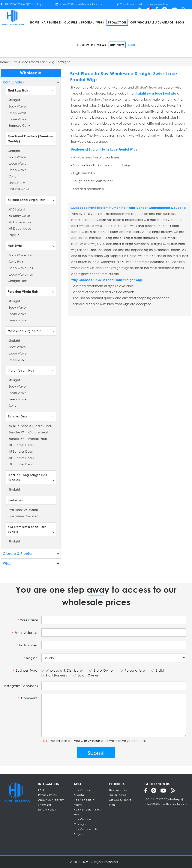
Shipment (45, 805)
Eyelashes (15, 500)
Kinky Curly (17, 183)
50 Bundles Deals (21, 464)
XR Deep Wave (20, 228)
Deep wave (17, 113)
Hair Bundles (52, 22)
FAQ (41, 790)
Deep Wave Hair (21, 268)
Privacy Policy (48, 795)
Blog (180, 22)
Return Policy (47, 809)
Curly (12, 176)
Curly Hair (16, 262)
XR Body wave (19, 216)
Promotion (117, 22)
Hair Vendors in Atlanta (84, 792)
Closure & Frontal (79, 22)
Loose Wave (18, 119)
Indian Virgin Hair (21, 370)
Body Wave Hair (21, 255)
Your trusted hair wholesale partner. (143, 4)
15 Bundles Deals (21, 451)
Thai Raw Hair (18, 90)
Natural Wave (19, 189)
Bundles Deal (18, 416)
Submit (96, 753)
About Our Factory (51, 800)
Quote (133, 45)
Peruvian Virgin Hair (23, 291)
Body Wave (17, 106)
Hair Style (15, 246)
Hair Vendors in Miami (84, 802)
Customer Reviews (92, 45)
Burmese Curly (19, 125)
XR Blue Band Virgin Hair (26, 200)
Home (35, 22)
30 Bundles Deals (21, 458)
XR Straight (17, 209)
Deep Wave (18, 170)
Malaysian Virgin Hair (24, 331)
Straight (14, 100)
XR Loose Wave (20, 222)
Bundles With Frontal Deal (28, 439)
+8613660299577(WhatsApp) (22, 4)
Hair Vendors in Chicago (84, 822)
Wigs (100, 22)
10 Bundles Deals (21, 445)
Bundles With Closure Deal (28, 432)
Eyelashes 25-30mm (23, 510)
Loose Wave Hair (21, 274)
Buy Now (117, 45)
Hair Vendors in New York (88, 812)
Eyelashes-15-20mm (23, 516)
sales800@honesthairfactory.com (80, 4)
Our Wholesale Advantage (152, 22)
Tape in (14, 235)
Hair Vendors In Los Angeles (87, 831)
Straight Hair (18, 281)
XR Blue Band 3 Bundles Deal (30, 426)
